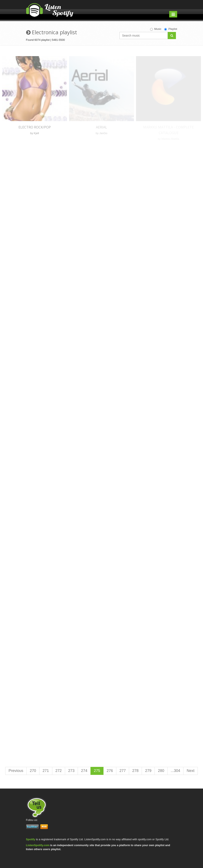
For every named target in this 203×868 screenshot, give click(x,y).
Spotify (31, 839)
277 (123, 771)
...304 (175, 771)
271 (46, 771)
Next (191, 771)
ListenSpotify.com (38, 845)
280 (161, 771)
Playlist (171, 29)
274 (84, 771)
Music (156, 29)
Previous (16, 771)
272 (59, 771)
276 (110, 771)
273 (71, 771)
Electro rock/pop (35, 127)
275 (97, 771)
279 (148, 771)
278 (135, 771)
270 (33, 771)
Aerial (101, 127)
